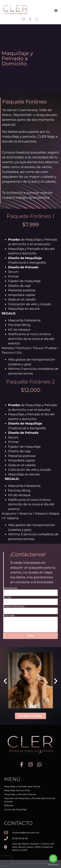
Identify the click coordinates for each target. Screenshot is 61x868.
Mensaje (9, 615)
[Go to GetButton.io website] (53, 865)
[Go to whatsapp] (53, 858)
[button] (56, 10)
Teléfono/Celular (14, 606)
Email (7, 597)
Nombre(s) (11, 588)
